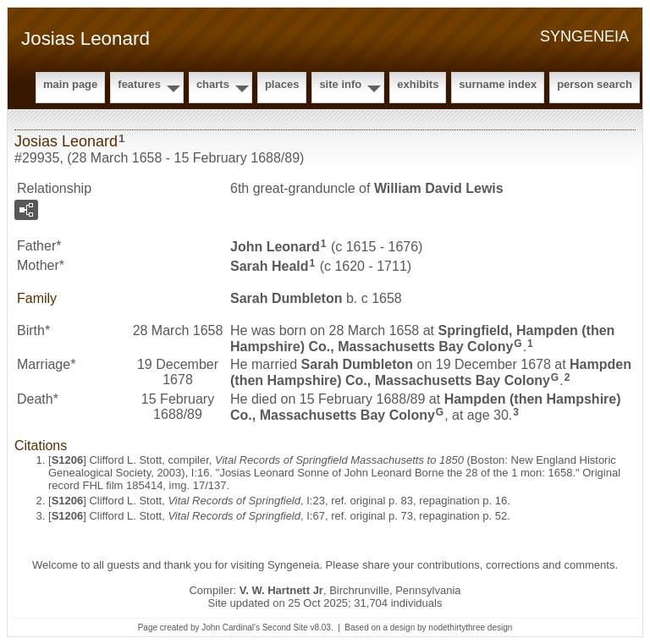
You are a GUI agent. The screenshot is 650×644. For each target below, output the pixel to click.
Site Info (340, 84)
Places (282, 84)
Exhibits (418, 84)
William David (439, 188)
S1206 (68, 460)
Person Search (595, 84)
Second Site (285, 627)
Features (139, 84)
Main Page (70, 84)
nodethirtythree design (470, 627)
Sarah (270, 266)
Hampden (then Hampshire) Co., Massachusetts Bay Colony (431, 372)
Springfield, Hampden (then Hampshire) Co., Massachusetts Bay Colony (422, 339)
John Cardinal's (231, 627)
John (275, 247)
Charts (213, 84)
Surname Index (498, 84)
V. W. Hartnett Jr (281, 590)
